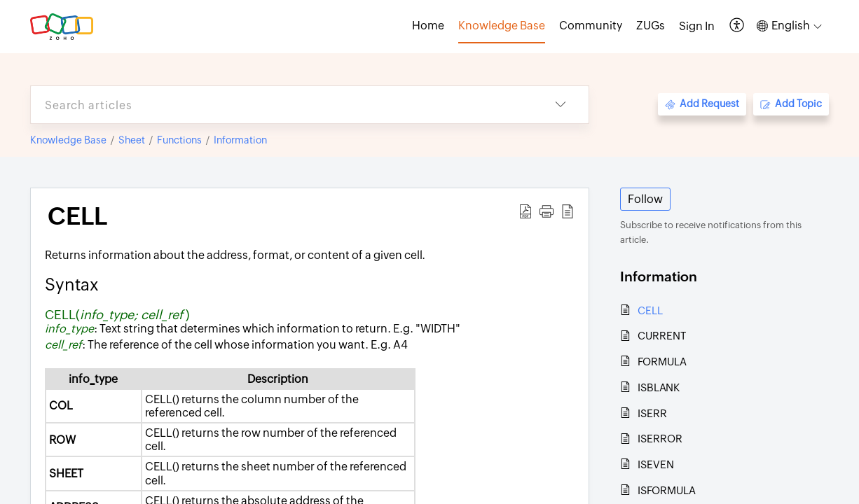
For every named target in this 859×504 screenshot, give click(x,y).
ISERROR (660, 439)
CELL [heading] (77, 216)
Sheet (132, 140)
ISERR (652, 413)
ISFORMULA (667, 490)
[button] (737, 26)
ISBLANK (659, 387)
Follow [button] (645, 199)
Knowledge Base (68, 140)
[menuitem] (697, 27)
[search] (282, 105)
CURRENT (662, 336)
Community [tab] (591, 26)
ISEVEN (656, 464)
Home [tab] (428, 26)
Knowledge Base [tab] (502, 26)
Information (240, 140)
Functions (179, 140)
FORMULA (662, 362)
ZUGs (651, 26)
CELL (650, 310)
